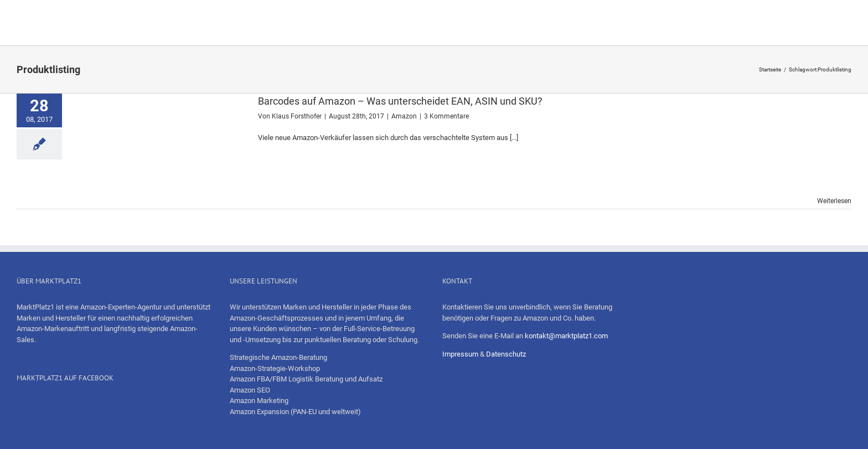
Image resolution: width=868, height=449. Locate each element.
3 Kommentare (446, 116)
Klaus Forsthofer (297, 116)
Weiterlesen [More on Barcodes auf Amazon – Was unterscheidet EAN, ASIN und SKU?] (834, 201)
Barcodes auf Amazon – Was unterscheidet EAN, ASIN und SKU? (400, 101)
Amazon (404, 116)
